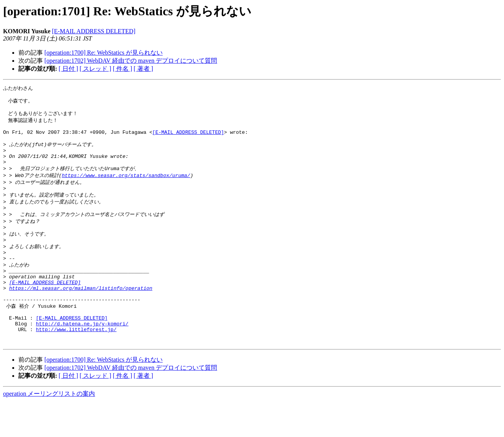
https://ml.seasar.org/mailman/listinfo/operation (81, 314)
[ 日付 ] (68, 69)
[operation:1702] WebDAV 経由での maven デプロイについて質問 (131, 61)
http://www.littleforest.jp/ (76, 363)
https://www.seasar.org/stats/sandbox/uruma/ (126, 187)
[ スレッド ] (95, 69)
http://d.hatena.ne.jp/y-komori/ (82, 356)
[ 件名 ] (123, 69)
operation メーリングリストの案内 (49, 430)
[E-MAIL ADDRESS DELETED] (94, 31)
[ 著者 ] (143, 69)
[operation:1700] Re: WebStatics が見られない (104, 53)
